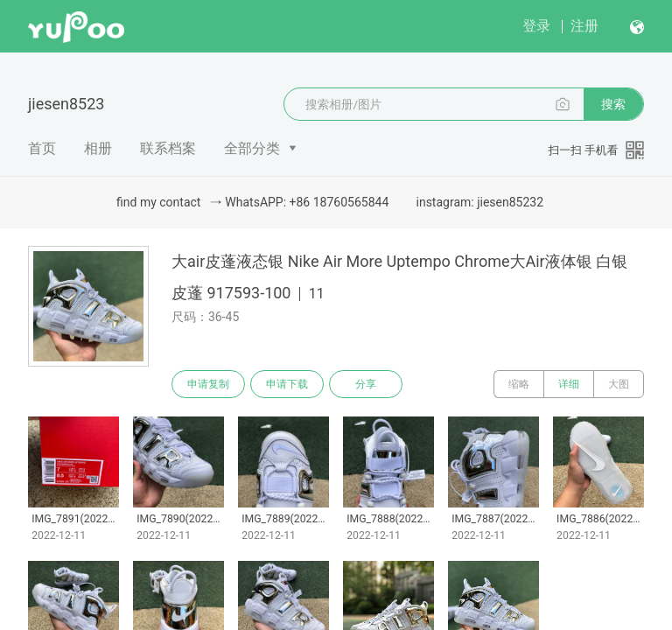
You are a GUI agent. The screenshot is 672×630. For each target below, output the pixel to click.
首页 (42, 148)
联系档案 (168, 148)
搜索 (613, 104)
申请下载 (287, 384)
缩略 (519, 384)
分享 (366, 384)
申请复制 (208, 384)
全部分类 (252, 148)
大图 (619, 384)
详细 (569, 384)
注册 (584, 26)
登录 (536, 26)
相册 (98, 148)
